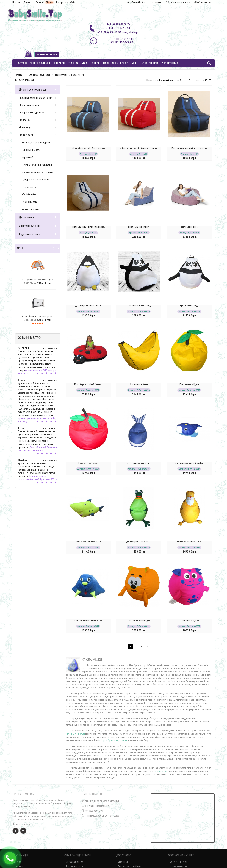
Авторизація (170, 63)
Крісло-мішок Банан (139, 384)
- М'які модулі (26, 135)
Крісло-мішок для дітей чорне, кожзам (189, 148)
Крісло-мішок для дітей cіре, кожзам (88, 148)
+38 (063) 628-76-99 (94, 811)
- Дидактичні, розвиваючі (36, 180)
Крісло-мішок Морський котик (88, 621)
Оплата (39, 2)
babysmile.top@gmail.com (97, 806)
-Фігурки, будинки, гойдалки (37, 165)
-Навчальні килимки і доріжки (38, 172)
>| (147, 646)
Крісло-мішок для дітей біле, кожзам (88, 227)
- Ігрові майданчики (29, 105)
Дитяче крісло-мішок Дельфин (189, 463)
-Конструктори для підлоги (36, 142)
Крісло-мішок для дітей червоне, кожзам (139, 148)
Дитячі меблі (91, 63)
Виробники (123, 862)
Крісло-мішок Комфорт (139, 227)
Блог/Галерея (150, 63)
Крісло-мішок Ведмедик (139, 621)
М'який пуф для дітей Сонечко (88, 384)
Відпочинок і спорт (115, 63)
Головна (19, 75)
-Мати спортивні (31, 209)
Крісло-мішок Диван (189, 227)
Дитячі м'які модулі (75, 734)
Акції (135, 63)
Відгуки (49, 2)
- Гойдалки (25, 120)
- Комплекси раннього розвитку (36, 98)
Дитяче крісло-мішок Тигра (189, 542)
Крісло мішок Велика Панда (139, 306)
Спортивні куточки (66, 63)
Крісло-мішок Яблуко (88, 463)
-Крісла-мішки (29, 187)
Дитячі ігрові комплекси (34, 63)
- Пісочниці (25, 127)
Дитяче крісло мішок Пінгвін (88, 306)
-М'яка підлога (30, 202)
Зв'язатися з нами (75, 862)
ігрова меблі (161, 771)
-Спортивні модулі (32, 150)
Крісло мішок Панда (189, 306)
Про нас (16, 2)
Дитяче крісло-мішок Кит (139, 463)
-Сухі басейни (29, 194)
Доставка (28, 2)
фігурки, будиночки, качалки (113, 740)
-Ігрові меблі (29, 157)
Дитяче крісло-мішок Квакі (139, 542)
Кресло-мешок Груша (189, 384)
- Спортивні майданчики (32, 113)
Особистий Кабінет (178, 862)
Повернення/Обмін (66, 2)
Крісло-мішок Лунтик (189, 621)
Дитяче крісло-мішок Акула (88, 542)
